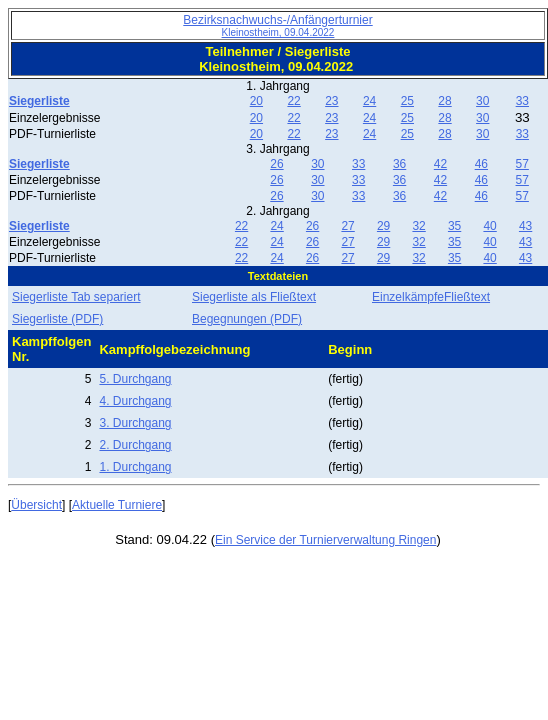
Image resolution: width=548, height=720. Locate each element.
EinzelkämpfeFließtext (431, 297)
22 (293, 101)
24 (369, 101)
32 (418, 226)
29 (383, 226)
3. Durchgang (135, 423)
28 (444, 101)
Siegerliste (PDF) (57, 319)
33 (522, 101)
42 (440, 164)
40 (489, 226)
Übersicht (36, 505)
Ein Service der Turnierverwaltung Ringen (325, 540)
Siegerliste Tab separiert (76, 297)
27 (347, 226)
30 (482, 101)
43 (525, 226)
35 (454, 226)
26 (276, 164)
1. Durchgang (135, 467)
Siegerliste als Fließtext (254, 297)
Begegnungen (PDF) (247, 319)
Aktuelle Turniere (117, 505)
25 (407, 101)
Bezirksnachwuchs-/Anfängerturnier (277, 25)
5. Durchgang (135, 379)
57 (522, 164)
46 (481, 164)
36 (399, 164)
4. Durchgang (135, 401)
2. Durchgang (135, 445)
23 (331, 101)
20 (256, 101)
